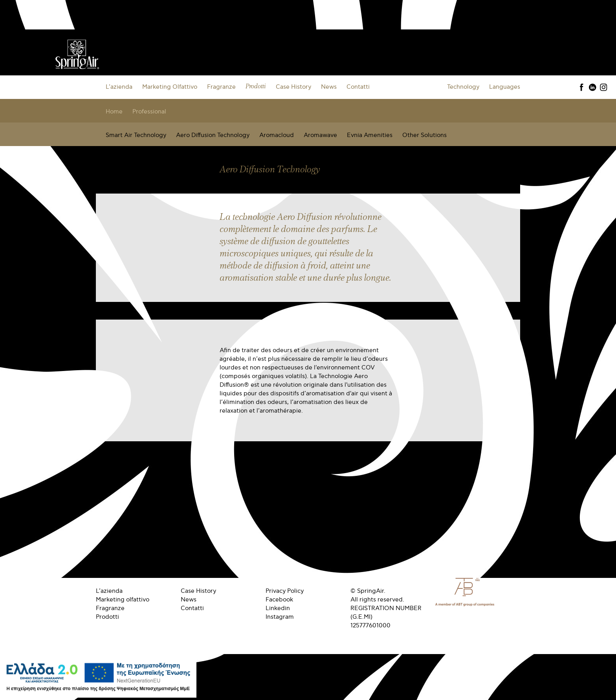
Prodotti (256, 87)
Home (114, 111)
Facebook (279, 599)
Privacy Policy (285, 591)
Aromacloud (277, 135)
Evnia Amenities (370, 135)
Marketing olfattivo (123, 599)
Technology (463, 87)
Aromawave (320, 135)
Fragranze (221, 87)
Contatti (358, 87)
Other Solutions (424, 135)
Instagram (280, 617)
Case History (293, 87)
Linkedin (278, 608)
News (329, 87)
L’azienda (119, 87)
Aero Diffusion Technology (213, 135)
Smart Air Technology (136, 135)
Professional (149, 111)
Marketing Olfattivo (170, 87)
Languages (505, 87)
